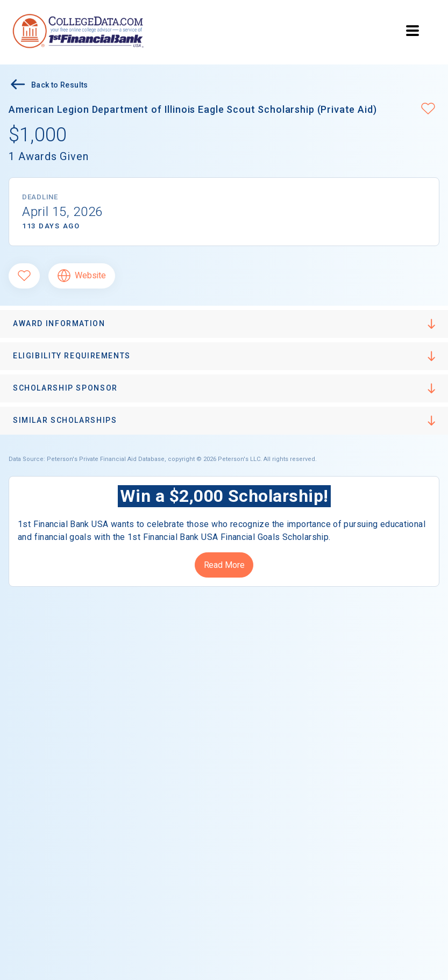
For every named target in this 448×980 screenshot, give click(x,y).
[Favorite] (24, 276)
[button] (428, 110)
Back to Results (48, 86)
